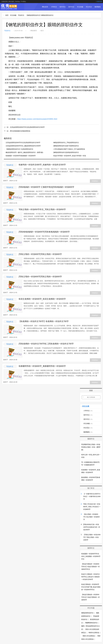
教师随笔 (98, 7)
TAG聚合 (24, 2)
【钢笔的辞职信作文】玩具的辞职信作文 (19, 149)
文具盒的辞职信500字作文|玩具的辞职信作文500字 (27, 127)
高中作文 (71, 7)
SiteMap (17, 2)
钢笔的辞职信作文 (87, 613)
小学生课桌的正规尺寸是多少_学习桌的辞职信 (69, 149)
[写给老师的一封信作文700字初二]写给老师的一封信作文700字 (46, 344)
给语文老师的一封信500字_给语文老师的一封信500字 (42, 299)
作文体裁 (80, 7)
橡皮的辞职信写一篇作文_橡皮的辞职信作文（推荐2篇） (25, 152)
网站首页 (45, 7)
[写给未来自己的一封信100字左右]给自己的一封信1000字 (92, 527)
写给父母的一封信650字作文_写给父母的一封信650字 (42, 209)
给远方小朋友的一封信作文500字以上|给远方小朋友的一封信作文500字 (91, 577)
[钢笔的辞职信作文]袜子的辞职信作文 (66, 146)
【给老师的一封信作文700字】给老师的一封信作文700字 (44, 321)
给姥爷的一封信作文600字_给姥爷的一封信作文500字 (42, 164)
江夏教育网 (4, 2)
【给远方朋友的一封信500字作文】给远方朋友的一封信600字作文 (91, 566)
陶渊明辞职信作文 (92, 622)
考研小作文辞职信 (89, 636)
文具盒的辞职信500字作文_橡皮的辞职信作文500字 (23, 146)
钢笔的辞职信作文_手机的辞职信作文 (66, 142)
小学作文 (54, 7)
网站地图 (11, 2)
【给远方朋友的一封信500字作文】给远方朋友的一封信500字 (91, 597)
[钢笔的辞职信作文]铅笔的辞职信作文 (66, 152)
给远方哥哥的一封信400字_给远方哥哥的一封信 (70, 155)
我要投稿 (99, 2)
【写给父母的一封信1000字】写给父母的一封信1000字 (92, 537)
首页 (7, 15)
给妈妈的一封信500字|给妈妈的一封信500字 (21, 155)
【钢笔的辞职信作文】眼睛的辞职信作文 (40, 15)
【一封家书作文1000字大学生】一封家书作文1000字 (92, 496)
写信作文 (21, 15)
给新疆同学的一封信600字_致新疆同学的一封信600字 (42, 366)
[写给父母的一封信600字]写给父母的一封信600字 (40, 254)
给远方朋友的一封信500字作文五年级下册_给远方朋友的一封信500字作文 (91, 587)
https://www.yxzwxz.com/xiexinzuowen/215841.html (37, 119)
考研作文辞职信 (94, 632)
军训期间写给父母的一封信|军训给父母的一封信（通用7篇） (91, 447)
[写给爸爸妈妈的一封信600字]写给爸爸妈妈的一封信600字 (44, 232)
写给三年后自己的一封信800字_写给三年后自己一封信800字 (92, 506)
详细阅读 (95, 181)
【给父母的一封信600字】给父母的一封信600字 (91, 517)
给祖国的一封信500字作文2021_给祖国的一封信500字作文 (91, 556)
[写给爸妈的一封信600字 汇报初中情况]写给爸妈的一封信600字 (46, 187)
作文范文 (89, 7)
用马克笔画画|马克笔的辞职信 (20, 131)
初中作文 (63, 7)
